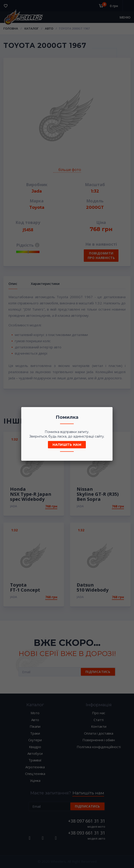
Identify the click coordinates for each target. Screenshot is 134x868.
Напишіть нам (67, 445)
